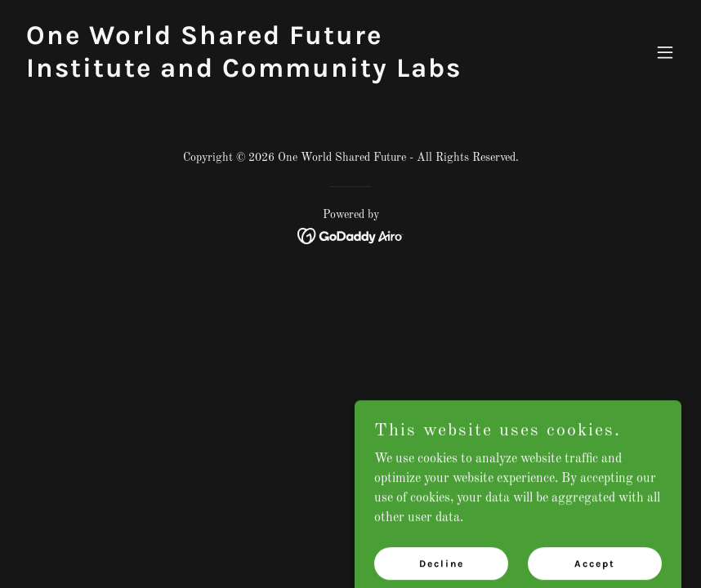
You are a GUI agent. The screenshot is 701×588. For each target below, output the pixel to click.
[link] (251, 73)
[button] (665, 52)
